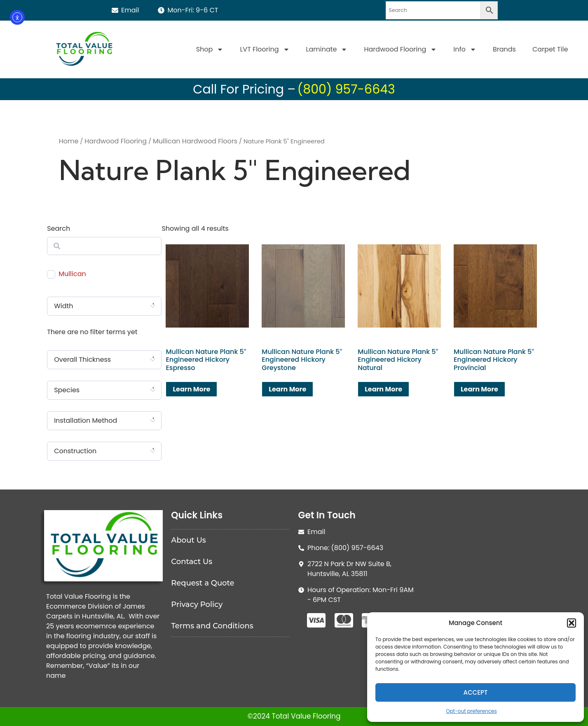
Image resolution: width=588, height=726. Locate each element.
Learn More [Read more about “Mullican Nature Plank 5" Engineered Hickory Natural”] (383, 389)
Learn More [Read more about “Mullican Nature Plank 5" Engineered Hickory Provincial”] (479, 389)
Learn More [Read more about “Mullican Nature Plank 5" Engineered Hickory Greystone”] (287, 389)
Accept (476, 692)
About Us (189, 540)
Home (69, 141)
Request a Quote (203, 583)
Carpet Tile (550, 49)
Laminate (327, 49)
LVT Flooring (265, 49)
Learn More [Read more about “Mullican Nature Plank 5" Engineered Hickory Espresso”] (191, 389)
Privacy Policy (197, 604)
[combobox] (104, 306)
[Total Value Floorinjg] (485, 572)
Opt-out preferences (471, 711)
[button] (572, 623)
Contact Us (192, 562)
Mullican (72, 274)
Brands (504, 49)
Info (465, 49)
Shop (210, 49)
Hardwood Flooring (400, 49)
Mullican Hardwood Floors (195, 141)
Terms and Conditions (212, 626)
